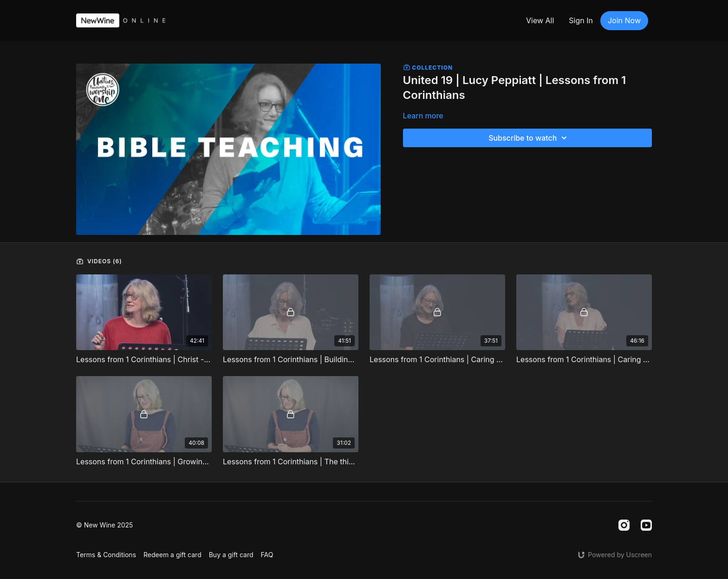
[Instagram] (624, 525)
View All (540, 20)
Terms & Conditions (106, 555)
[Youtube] (646, 525)
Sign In (581, 20)
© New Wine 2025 (104, 525)
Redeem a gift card (172, 555)
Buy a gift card (231, 555)
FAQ (267, 555)
